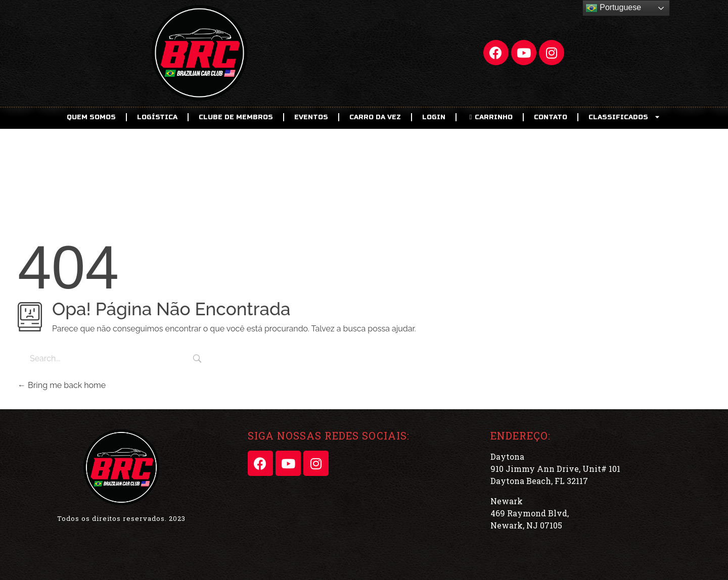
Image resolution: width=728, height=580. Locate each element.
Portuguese (613, 8)
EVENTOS (311, 117)
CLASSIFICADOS (625, 117)
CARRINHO (490, 117)
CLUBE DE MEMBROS (236, 117)
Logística (157, 117)
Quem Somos (91, 117)
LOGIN (434, 117)
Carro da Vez (375, 117)
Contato (551, 117)
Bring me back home (62, 385)
